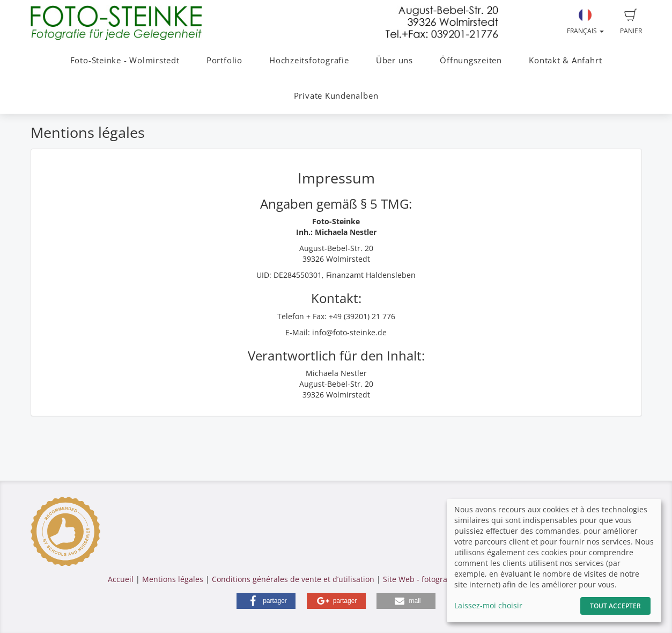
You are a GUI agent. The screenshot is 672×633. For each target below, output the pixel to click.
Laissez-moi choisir (488, 605)
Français (585, 22)
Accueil (121, 579)
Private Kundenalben (336, 96)
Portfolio (224, 60)
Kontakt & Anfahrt (565, 60)
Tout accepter (615, 606)
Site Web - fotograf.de (422, 579)
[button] (266, 601)
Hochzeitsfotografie (309, 60)
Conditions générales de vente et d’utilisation (293, 579)
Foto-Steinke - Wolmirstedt (125, 60)
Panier (631, 22)
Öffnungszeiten (471, 60)
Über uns (394, 60)
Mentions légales (173, 579)
